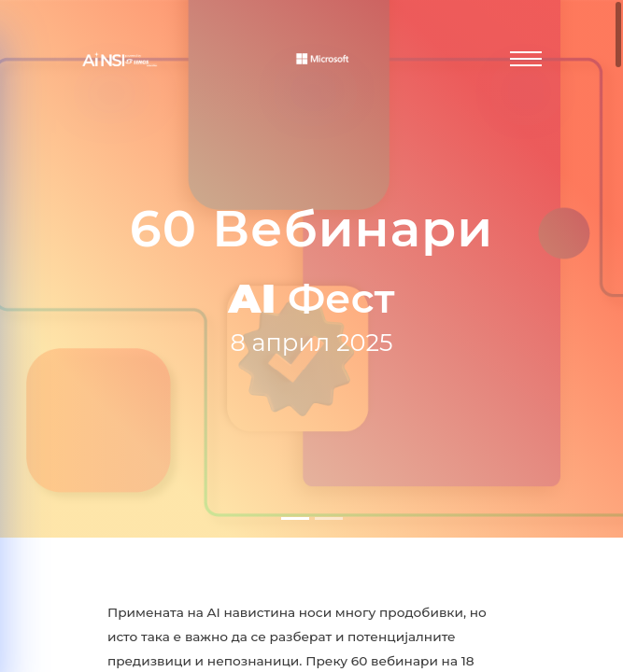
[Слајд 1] (295, 518)
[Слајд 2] (329, 518)
